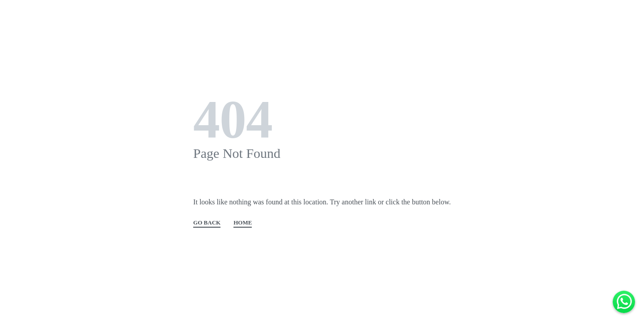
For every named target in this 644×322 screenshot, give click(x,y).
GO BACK (207, 223)
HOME (243, 223)
